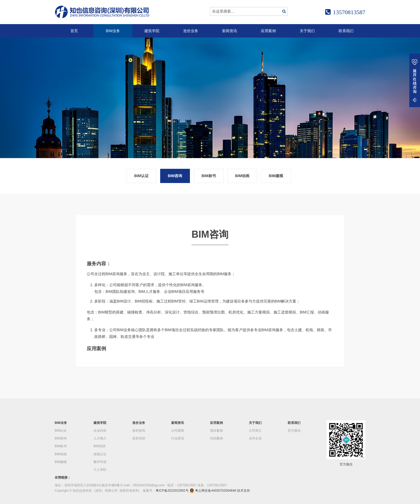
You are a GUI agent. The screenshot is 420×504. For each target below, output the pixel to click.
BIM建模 (276, 176)
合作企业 (255, 438)
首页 (74, 31)
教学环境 (100, 462)
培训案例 (216, 438)
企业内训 (100, 431)
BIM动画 (242, 176)
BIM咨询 (175, 176)
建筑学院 (152, 31)
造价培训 (139, 438)
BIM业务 (113, 31)
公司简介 (255, 431)
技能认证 (100, 454)
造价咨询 (139, 431)
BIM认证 (141, 176)
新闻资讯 (230, 31)
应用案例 (268, 31)
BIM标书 (209, 176)
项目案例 (216, 431)
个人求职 (100, 470)
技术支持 (243, 491)
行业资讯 (178, 438)
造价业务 (191, 31)
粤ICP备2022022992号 (172, 491)
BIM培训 (100, 446)
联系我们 (346, 31)
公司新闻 (178, 431)
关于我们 (307, 31)
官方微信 (294, 431)
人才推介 (100, 438)
